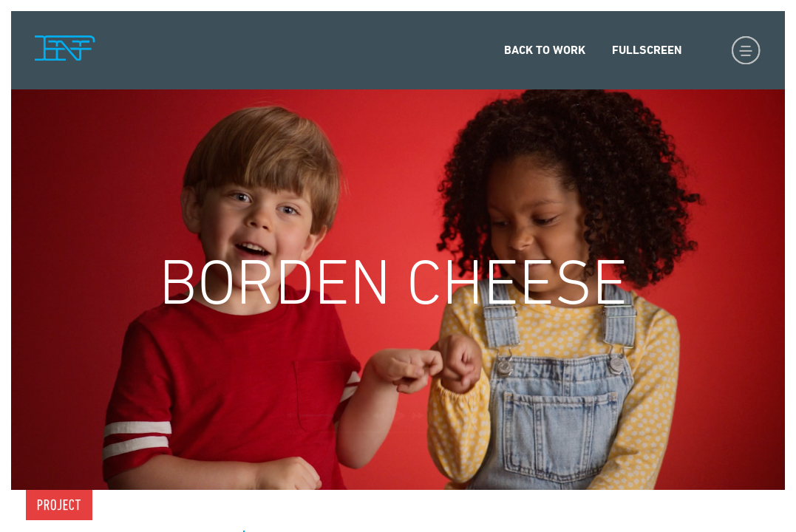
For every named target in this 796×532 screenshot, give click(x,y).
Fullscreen (647, 50)
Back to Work (545, 50)
